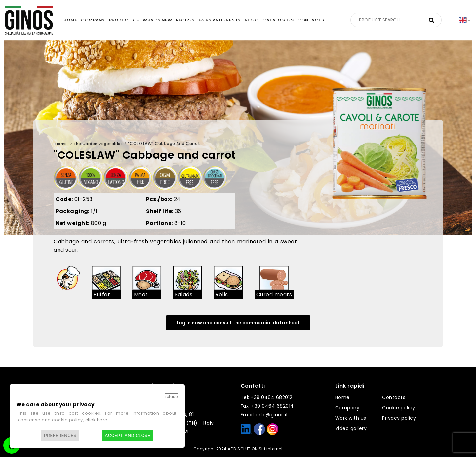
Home (342, 397)
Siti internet (271, 449)
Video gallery (351, 428)
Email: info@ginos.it (264, 415)
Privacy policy (399, 418)
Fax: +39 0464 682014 (267, 406)
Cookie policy (399, 408)
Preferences (60, 436)
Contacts (394, 397)
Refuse (171, 397)
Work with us (351, 418)
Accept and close (127, 436)
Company (347, 408)
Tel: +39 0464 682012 (267, 397)
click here (97, 420)
